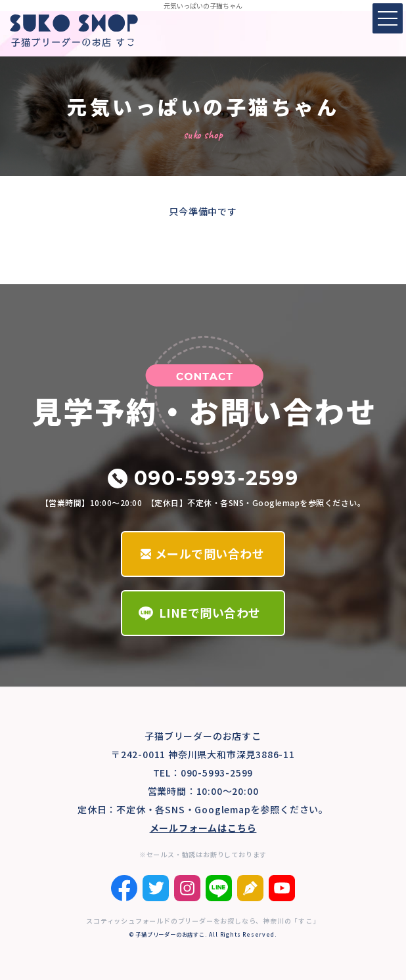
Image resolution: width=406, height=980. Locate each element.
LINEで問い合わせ (210, 612)
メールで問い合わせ (210, 553)
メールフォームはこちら (203, 828)
